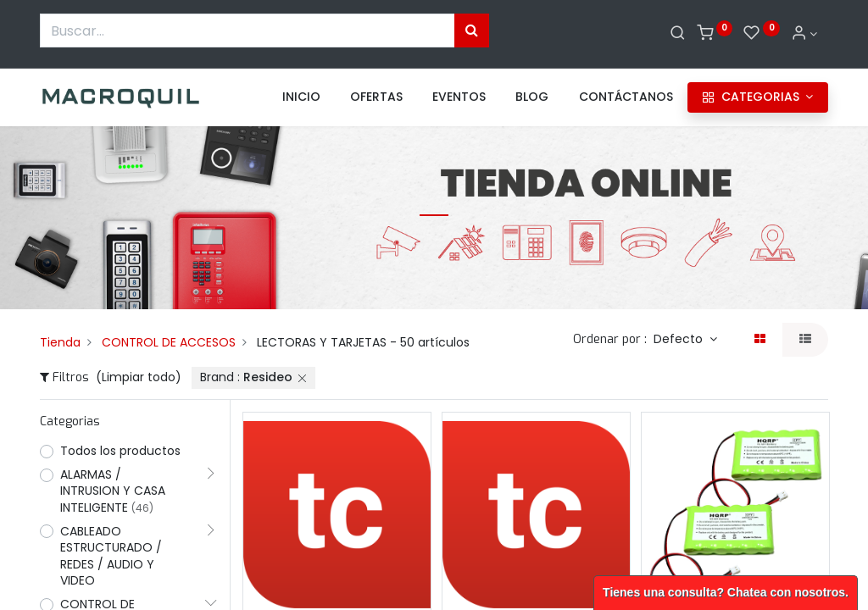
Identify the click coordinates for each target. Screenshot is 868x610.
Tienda (60, 342)
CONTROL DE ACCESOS (169, 342)
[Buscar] (678, 34)
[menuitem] (301, 97)
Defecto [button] (680, 339)
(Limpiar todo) (139, 377)
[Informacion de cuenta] (804, 34)
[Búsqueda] (472, 30)
